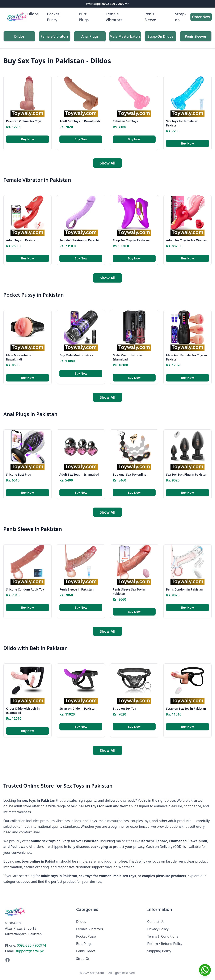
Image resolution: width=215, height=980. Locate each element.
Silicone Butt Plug (19, 474)
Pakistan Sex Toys (125, 121)
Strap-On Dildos (160, 36)
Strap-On (83, 959)
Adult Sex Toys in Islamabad (79, 474)
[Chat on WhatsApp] (205, 970)
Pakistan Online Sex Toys (24, 121)
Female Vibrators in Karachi (79, 240)
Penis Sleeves (196, 36)
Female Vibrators (114, 17)
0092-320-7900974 (31, 945)
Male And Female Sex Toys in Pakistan (186, 357)
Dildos (33, 14)
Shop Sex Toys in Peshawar (132, 240)
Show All (107, 163)
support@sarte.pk (30, 951)
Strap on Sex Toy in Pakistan (186, 708)
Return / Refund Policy (165, 944)
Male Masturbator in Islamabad (127, 357)
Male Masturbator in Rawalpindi (21, 357)
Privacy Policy (158, 929)
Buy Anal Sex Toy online (130, 474)
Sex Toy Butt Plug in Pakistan (187, 474)
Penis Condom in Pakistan (185, 589)
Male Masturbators (125, 36)
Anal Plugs (90, 36)
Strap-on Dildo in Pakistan (78, 708)
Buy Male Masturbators (76, 355)
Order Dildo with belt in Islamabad (23, 711)
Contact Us (156, 922)
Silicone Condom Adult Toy (25, 589)
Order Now (201, 17)
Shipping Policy (159, 951)
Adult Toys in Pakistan (22, 240)
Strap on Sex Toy (124, 708)
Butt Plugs (84, 17)
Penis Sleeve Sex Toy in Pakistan (129, 591)
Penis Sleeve (150, 17)
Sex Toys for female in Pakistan (182, 123)
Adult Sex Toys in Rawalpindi (80, 121)
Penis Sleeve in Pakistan (77, 589)
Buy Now (28, 139)
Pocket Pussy (53, 17)
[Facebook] (36, 960)
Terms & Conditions (163, 936)
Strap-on (180, 17)
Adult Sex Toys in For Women (187, 240)
